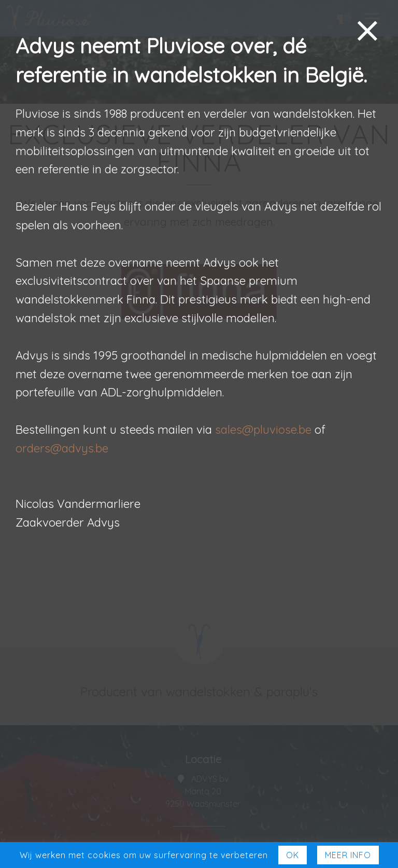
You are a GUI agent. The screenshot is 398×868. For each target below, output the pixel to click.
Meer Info (348, 855)
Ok (293, 855)
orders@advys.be (62, 448)
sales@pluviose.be (263, 430)
